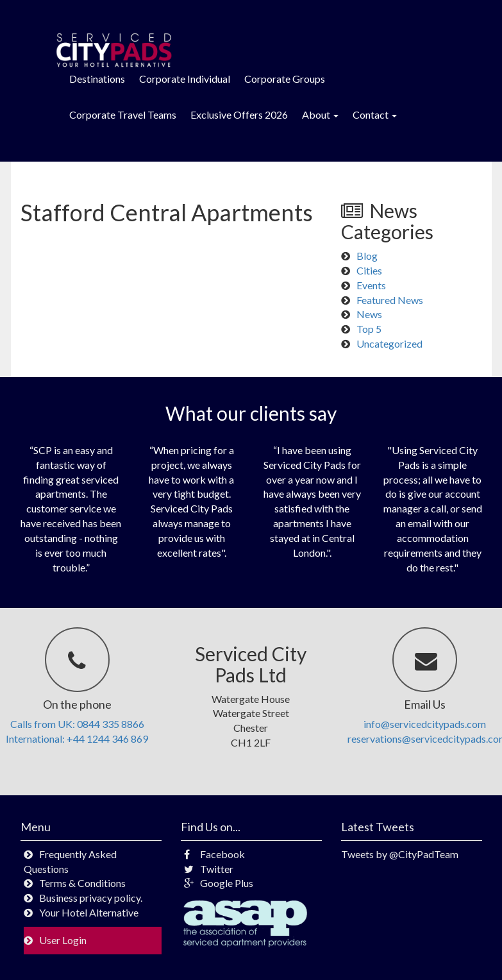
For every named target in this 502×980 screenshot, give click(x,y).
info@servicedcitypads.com (425, 724)
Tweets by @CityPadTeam (400, 854)
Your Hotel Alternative (89, 912)
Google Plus (219, 883)
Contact (375, 114)
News (369, 314)
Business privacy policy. (91, 898)
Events (371, 285)
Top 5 (369, 329)
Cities (369, 270)
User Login (63, 940)
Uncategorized (389, 343)
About (320, 114)
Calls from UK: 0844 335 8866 (77, 724)
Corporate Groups (285, 79)
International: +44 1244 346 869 (77, 739)
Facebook (214, 854)
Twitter (209, 869)
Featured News (390, 300)
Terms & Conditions (82, 883)
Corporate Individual (185, 79)
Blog (367, 256)
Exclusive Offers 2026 (239, 114)
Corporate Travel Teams (123, 114)
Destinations (97, 79)
